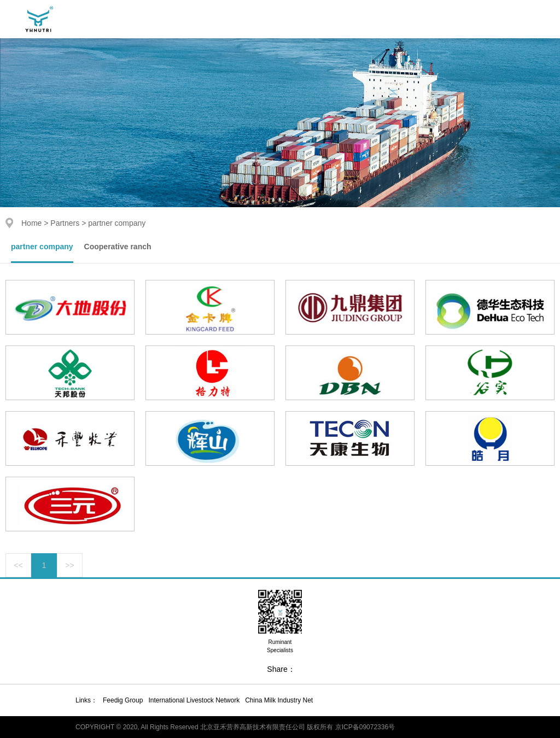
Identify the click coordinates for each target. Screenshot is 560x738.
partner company (42, 247)
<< (18, 565)
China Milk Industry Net (279, 700)
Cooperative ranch (118, 247)
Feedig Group (123, 700)
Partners (65, 223)
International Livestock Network (194, 700)
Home (31, 223)
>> (69, 565)
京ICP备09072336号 (365, 727)
